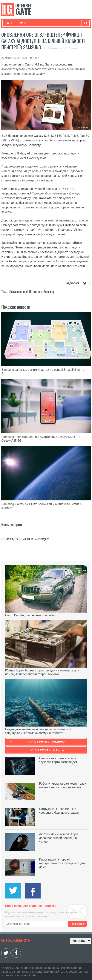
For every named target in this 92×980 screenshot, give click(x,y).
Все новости (55, 48)
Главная (73, 48)
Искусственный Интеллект (26, 291)
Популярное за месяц (46, 750)
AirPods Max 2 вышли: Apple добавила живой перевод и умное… (59, 838)
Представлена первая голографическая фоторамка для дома (62, 863)
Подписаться (77, 924)
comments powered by (25, 539)
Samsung (49, 291)
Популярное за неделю (46, 742)
